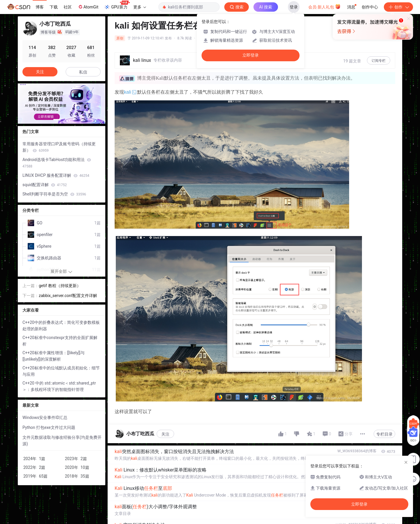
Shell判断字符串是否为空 (54, 194)
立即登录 (251, 55)
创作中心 (370, 7)
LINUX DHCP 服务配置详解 (56, 175)
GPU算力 (117, 5)
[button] (57, 120)
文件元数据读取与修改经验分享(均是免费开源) (62, 441)
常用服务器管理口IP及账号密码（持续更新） (59, 147)
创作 (398, 7)
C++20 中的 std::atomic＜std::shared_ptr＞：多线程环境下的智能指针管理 (59, 386)
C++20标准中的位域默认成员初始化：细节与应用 (61, 371)
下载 (54, 7)
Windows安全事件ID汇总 (45, 418)
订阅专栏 (379, 61)
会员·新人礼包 (324, 6)
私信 (83, 72)
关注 (165, 434)
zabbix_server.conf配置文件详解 (68, 296)
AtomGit (88, 7)
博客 (40, 7)
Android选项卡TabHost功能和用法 (57, 163)
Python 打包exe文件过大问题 (49, 427)
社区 (68, 7)
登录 (294, 7)
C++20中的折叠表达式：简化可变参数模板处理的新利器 (61, 326)
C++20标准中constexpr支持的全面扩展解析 (60, 341)
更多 (140, 7)
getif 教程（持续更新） (60, 286)
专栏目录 (384, 434)
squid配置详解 (45, 185)
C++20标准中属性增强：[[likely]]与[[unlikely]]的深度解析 (54, 356)
